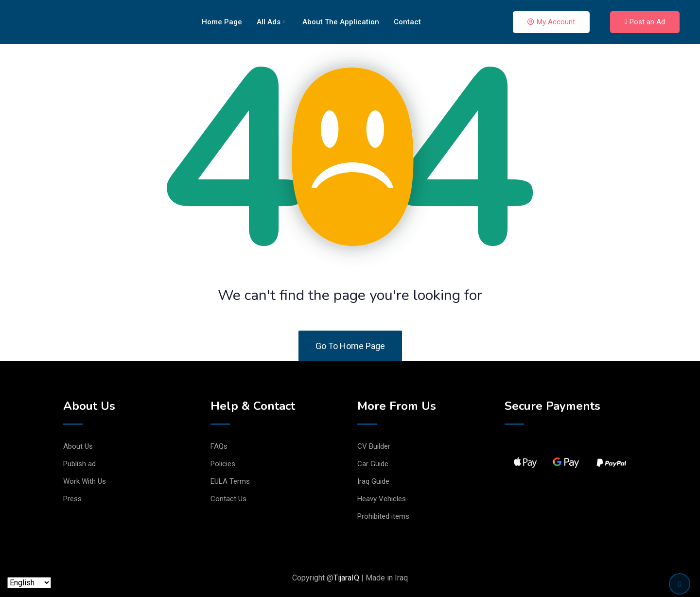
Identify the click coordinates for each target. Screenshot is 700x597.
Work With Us (85, 481)
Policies (223, 464)
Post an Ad (645, 22)
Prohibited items (383, 516)
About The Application (341, 22)
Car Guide (373, 464)
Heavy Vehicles (382, 499)
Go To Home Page (350, 346)
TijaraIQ (346, 578)
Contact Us (228, 499)
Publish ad (79, 464)
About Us (78, 446)
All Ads (271, 22)
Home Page (222, 22)
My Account (551, 22)
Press (72, 499)
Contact (407, 22)
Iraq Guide (373, 481)
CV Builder (374, 446)
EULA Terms (230, 481)
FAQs (219, 446)
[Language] (29, 583)
